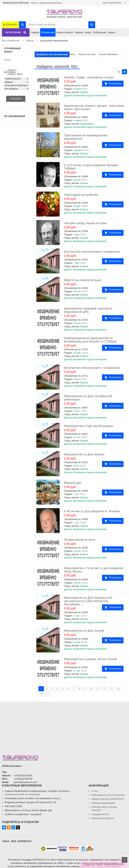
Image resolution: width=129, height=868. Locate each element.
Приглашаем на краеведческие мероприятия (86, 137)
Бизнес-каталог (65, 32)
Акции (88, 32)
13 (111, 689)
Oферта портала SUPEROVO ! (108, 799)
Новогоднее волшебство (81, 195)
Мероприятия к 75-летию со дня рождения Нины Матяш (94, 570)
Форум (112, 32)
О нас (94, 791)
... (48, 694)
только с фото (13, 74)
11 (98, 689)
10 (91, 689)
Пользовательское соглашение (108, 795)
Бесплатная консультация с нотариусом (92, 252)
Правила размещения (103, 803)
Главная (35, 32)
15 (42, 694)
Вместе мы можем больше (82, 280)
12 (104, 689)
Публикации (99, 32)
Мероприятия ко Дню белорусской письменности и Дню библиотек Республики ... (88, 601)
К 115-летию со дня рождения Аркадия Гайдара (91, 167)
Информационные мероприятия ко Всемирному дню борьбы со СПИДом (90, 340)
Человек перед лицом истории (85, 223)
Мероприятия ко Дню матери (84, 454)
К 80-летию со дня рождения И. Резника (92, 511)
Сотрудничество (100, 814)
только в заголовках (10, 71)
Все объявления (11, 41)
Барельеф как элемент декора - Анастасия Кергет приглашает (94, 107)
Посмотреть (115, 83)
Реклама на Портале (103, 818)
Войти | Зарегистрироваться (46, 3)
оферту (57, 798)
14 (118, 689)
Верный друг (73, 483)
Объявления (48, 32)
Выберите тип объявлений (52, 54)
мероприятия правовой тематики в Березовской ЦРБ (88, 310)
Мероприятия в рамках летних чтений (90, 659)
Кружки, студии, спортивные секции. (89, 77)
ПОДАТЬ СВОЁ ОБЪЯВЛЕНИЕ (103, 864)
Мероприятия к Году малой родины (89, 426)
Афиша (79, 32)
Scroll (124, 860)
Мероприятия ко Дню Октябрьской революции (88, 398)
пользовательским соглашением (22, 794)
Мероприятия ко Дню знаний (84, 631)
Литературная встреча (80, 540)
